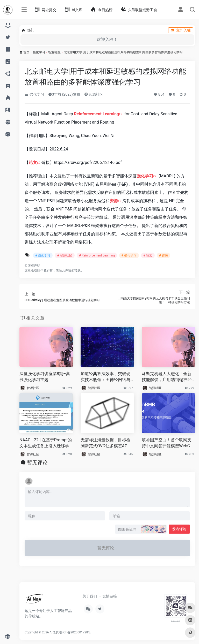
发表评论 (179, 529)
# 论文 (148, 255)
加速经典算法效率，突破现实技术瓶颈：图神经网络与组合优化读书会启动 (105, 377)
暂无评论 (37, 463)
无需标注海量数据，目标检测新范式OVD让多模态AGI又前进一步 (107, 443)
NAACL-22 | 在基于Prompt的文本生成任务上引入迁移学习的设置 (46, 443)
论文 (33, 162)
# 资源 (164, 255)
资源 (114, 201)
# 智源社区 (65, 255)
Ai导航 (54, 632)
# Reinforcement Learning (97, 255)
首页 (26, 52)
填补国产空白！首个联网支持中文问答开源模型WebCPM (167, 443)
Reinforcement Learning (97, 114)
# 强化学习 (43, 255)
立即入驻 (181, 30)
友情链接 (110, 596)
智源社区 (54, 52)
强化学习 (39, 52)
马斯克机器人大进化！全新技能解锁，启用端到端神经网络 (167, 377)
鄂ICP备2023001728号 (75, 632)
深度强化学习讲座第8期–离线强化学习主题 (45, 377)
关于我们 (90, 596)
